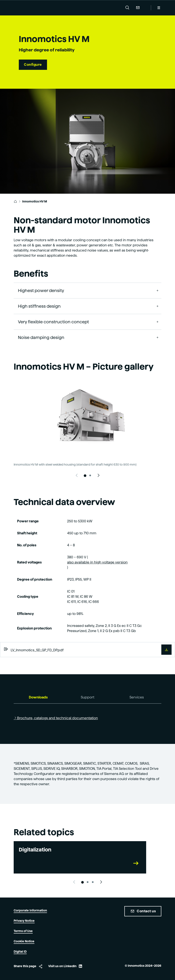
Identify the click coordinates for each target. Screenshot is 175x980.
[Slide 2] (90, 475)
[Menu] (159, 8)
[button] (127, 8)
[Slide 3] (93, 882)
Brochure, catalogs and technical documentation (57, 718)
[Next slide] (99, 475)
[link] (15, 201)
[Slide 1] (85, 475)
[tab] (38, 698)
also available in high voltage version (97, 562)
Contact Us (138, 8)
